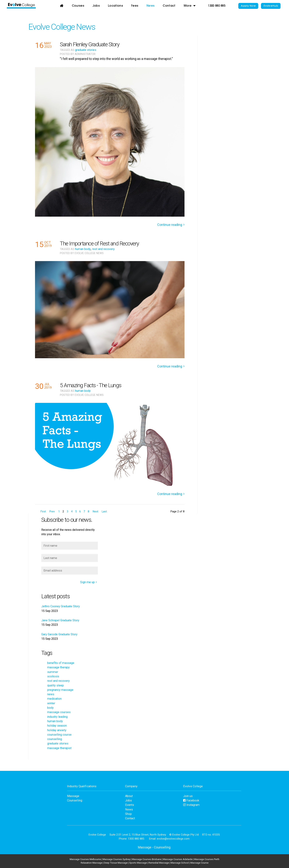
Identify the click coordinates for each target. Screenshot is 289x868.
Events (130, 805)
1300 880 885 (217, 6)
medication (54, 699)
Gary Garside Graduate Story (59, 634)
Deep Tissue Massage (116, 863)
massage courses (59, 712)
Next (95, 511)
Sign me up (87, 582)
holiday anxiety (57, 730)
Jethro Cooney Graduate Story (61, 606)
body (50, 708)
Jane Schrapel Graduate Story (60, 620)
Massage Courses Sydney (116, 859)
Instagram (191, 805)
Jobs (96, 6)
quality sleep (55, 685)
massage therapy (58, 667)
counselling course (59, 735)
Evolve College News (62, 27)
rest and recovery (103, 249)
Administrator (85, 54)
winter (51, 703)
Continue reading (170, 225)
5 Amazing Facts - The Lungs (91, 385)
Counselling (75, 800)
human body (83, 249)
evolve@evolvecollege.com (173, 839)
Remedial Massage (159, 863)
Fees (135, 6)
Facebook (191, 800)
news (51, 694)
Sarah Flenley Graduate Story (90, 44)
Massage (73, 796)
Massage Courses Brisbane (147, 859)
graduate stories (86, 50)
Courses (78, 6)
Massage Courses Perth (207, 859)
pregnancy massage (60, 690)
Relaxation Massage (92, 863)
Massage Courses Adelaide (178, 859)
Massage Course (199, 863)
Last (104, 511)
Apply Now (248, 6)
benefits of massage (61, 663)
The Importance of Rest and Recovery (99, 243)
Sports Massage (138, 863)
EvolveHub (271, 6)
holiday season (57, 726)
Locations (115, 6)
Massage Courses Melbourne (85, 859)
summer (53, 672)
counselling (55, 739)
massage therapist (59, 748)
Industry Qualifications (82, 786)
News (150, 6)
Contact (169, 6)
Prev (52, 511)
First (43, 511)
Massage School (180, 863)
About (129, 796)
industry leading (57, 717)
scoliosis (53, 676)
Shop (128, 814)
